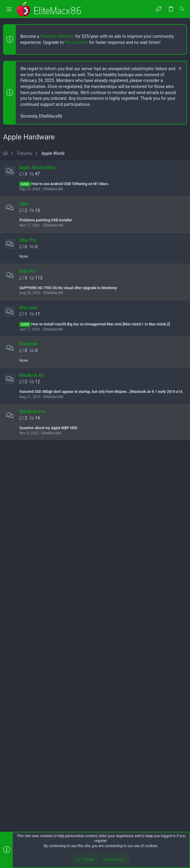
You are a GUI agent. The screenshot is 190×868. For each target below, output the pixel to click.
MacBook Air (32, 545)
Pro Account (76, 42)
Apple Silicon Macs (38, 337)
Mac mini (28, 477)
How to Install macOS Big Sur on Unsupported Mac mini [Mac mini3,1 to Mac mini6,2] (95, 494)
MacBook (28, 513)
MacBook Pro (32, 581)
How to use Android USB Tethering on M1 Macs (64, 353)
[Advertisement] (95, 203)
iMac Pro (28, 410)
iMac (24, 373)
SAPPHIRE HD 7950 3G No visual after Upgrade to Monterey (68, 457)
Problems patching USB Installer (46, 390)
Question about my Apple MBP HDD (48, 597)
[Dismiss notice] (179, 69)
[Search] (182, 9)
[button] (9, 9)
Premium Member (57, 36)
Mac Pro (27, 441)
